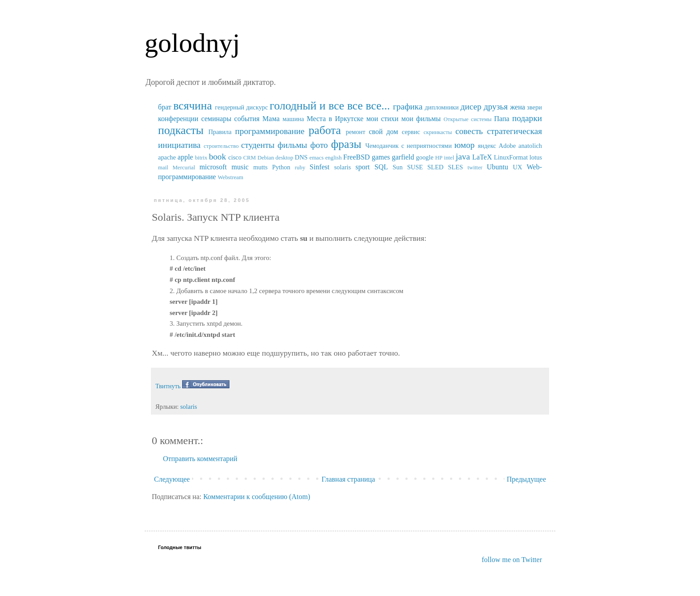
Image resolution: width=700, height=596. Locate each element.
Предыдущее (526, 479)
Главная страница (348, 479)
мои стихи (382, 119)
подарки (527, 118)
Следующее (172, 479)
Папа (502, 119)
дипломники (442, 107)
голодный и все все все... (330, 106)
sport (362, 167)
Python (281, 167)
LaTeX (482, 157)
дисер (471, 107)
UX (518, 167)
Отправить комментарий (200, 459)
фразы (346, 144)
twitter (475, 168)
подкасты (181, 130)
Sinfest (320, 167)
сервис (411, 132)
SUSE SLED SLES (435, 167)
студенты (258, 145)
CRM (250, 158)
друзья (496, 107)
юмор (465, 145)
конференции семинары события (209, 119)
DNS (301, 157)
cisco (235, 157)
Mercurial (183, 168)
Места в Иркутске (335, 119)
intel (449, 158)
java (463, 157)
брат (165, 107)
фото (319, 145)
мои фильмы (421, 119)
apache (167, 157)
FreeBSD (357, 157)
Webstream (231, 177)
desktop (284, 158)
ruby (300, 168)
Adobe (507, 146)
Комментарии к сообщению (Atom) (257, 497)
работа (325, 130)
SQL (381, 167)
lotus (536, 157)
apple (185, 157)
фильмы (292, 145)
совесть (469, 131)
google (425, 157)
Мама (271, 119)
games (381, 157)
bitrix (201, 158)
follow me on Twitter (512, 560)
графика (408, 107)
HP (439, 158)
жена (517, 107)
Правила (220, 132)
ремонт (355, 132)
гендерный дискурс (242, 107)
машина (293, 119)
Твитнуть (168, 386)
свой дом (383, 132)
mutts (260, 167)
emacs (317, 158)
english (333, 158)
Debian (266, 158)
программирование (270, 131)
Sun (398, 167)
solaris (343, 167)
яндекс (487, 146)
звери (534, 107)
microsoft (213, 167)
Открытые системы (468, 119)
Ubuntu (497, 167)
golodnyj (192, 43)
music (240, 167)
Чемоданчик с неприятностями (408, 146)
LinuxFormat (511, 157)
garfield (403, 157)
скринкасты (438, 132)
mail (163, 168)
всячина (193, 106)
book (217, 157)
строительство (221, 146)
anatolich (530, 146)
